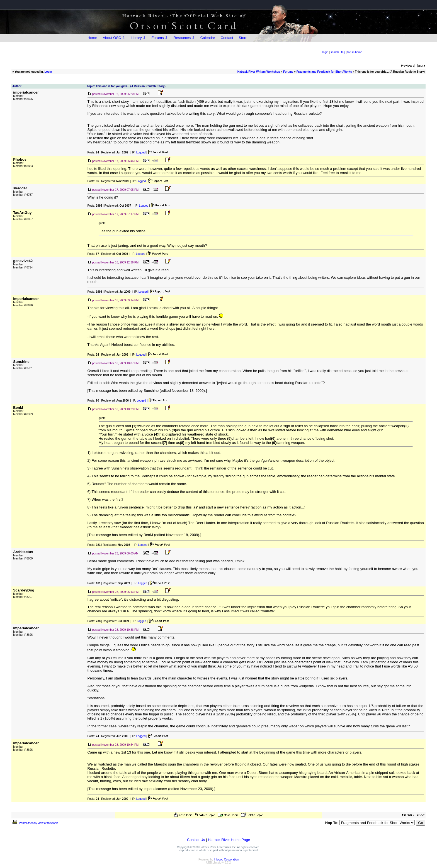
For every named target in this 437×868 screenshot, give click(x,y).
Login (48, 72)
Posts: (93, 152)
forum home (355, 52)
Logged (141, 152)
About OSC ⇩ (114, 38)
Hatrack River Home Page (229, 840)
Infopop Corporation (226, 860)
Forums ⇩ (160, 38)
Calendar (208, 38)
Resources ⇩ (184, 38)
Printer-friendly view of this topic (35, 823)
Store (243, 38)
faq (343, 52)
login (325, 52)
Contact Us (196, 840)
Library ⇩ (138, 38)
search (335, 52)
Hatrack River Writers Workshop (259, 72)
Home (92, 38)
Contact (227, 38)
